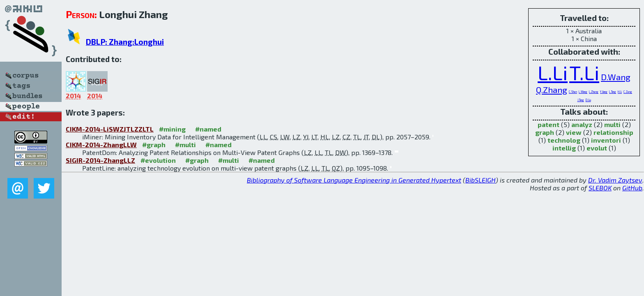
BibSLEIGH (481, 180)
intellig (564, 148)
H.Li (620, 92)
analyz (582, 124)
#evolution (158, 160)
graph (545, 132)
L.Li (553, 72)
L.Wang (583, 92)
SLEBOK (600, 188)
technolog (564, 140)
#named (208, 129)
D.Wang (616, 77)
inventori (606, 140)
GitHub (632, 188)
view (574, 132)
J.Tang (581, 100)
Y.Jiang (604, 92)
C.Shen (573, 92)
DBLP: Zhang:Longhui (125, 42)
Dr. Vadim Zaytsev (615, 180)
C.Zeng (628, 92)
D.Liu (588, 100)
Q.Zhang (552, 89)
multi (612, 124)
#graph (154, 145)
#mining (172, 129)
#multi (185, 145)
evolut (597, 148)
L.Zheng (594, 92)
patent (549, 124)
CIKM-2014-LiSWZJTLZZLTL (110, 129)
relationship (613, 132)
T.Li (584, 72)
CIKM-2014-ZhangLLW (101, 145)
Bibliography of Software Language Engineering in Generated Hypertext (354, 180)
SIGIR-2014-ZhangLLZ (100, 160)
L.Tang (613, 92)
